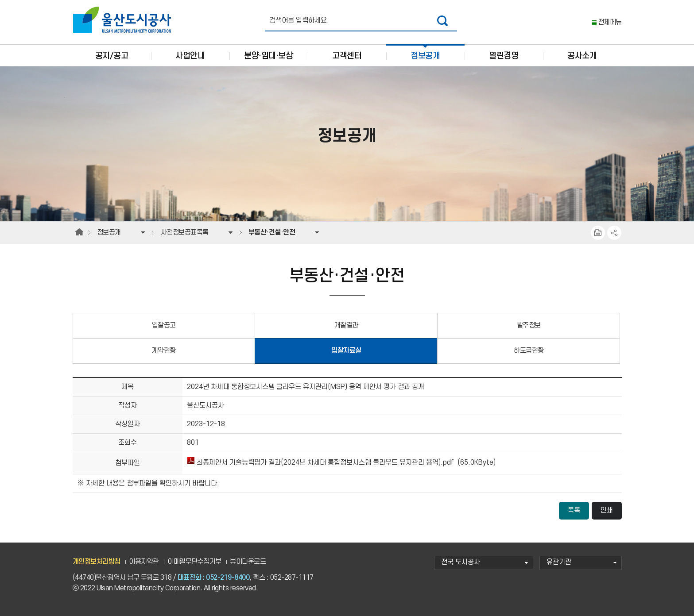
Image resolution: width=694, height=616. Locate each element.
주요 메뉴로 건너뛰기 (347, 0)
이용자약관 (144, 562)
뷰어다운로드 (248, 562)
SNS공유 (614, 233)
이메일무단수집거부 (194, 562)
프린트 (598, 233)
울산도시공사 (124, 20)
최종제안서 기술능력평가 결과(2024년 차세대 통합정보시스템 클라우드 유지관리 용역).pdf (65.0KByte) (341, 463)
